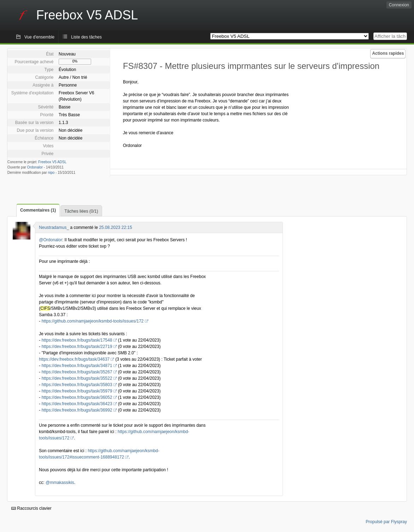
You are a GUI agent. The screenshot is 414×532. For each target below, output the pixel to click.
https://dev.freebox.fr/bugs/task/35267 (77, 372)
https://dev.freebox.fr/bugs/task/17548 (77, 340)
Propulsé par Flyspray (386, 522)
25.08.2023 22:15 (115, 227)
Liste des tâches (86, 37)
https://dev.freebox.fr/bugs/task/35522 (77, 378)
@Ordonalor (51, 240)
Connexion (399, 5)
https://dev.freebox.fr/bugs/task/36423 (77, 404)
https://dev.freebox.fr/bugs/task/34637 (74, 359)
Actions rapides (388, 53)
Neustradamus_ (54, 227)
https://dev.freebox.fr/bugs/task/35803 (77, 385)
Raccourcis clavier (31, 508)
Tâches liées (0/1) (81, 211)
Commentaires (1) (38, 210)
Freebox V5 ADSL (52, 162)
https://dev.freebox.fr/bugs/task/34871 (77, 366)
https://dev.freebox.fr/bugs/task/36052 (77, 397)
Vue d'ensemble (39, 37)
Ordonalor (35, 167)
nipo (51, 173)
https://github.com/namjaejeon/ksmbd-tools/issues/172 (93, 321)
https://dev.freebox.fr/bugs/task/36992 (77, 410)
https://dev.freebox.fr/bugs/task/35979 (77, 391)
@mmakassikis (60, 483)
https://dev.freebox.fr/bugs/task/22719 (77, 347)
